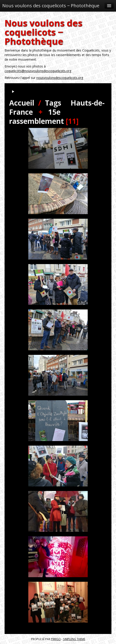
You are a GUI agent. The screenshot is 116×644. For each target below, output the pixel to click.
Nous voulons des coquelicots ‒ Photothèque (51, 6)
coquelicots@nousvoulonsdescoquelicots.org (38, 71)
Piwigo (56, 639)
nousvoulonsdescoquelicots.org (60, 78)
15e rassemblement (37, 116)
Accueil (22, 103)
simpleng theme (74, 639)
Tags (53, 103)
